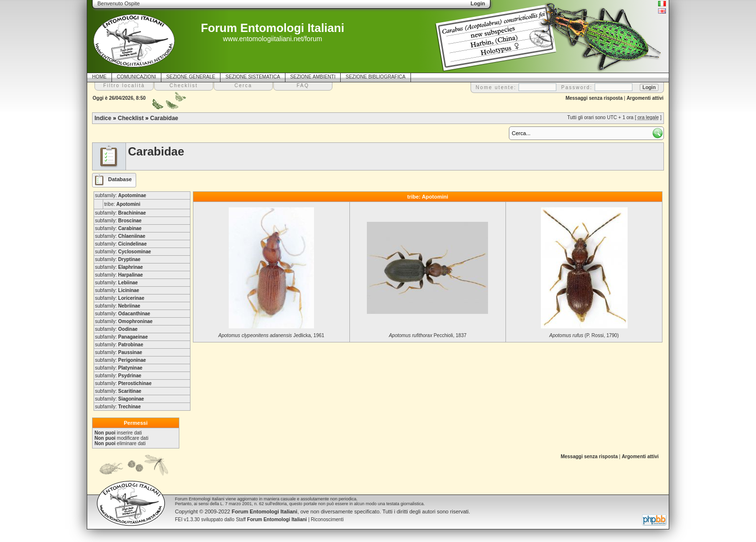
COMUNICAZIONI (136, 77)
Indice (103, 118)
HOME (99, 77)
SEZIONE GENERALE (191, 77)
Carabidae (164, 118)
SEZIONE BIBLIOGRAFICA (375, 77)
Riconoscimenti (327, 519)
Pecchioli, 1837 (427, 335)
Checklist (131, 118)
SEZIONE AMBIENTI (313, 77)
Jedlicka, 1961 (272, 335)
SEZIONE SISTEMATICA (253, 77)
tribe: (122, 204)
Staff (272, 519)
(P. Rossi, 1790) (584, 335)
